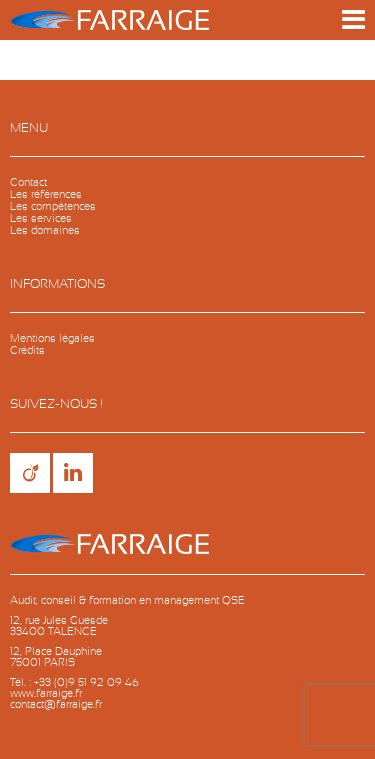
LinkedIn (73, 472)
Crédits (27, 350)
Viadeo (30, 472)
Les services (41, 218)
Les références (46, 194)
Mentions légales (52, 338)
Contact (28, 182)
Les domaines (45, 230)
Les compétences (53, 206)
